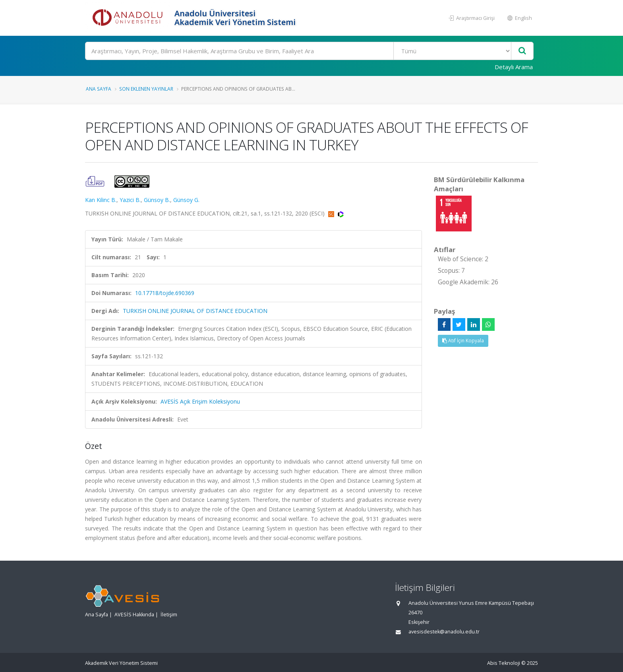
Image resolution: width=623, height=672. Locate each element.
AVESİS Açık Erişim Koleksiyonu (200, 401)
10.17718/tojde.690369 (165, 293)
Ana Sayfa (99, 89)
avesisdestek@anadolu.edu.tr (444, 632)
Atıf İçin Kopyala (463, 341)
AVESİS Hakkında (134, 615)
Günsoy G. (186, 200)
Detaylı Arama (514, 67)
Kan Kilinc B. (101, 200)
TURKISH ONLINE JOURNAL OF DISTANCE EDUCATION (195, 311)
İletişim (169, 615)
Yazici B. (130, 200)
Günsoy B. (157, 200)
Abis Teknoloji (504, 663)
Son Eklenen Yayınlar (146, 89)
